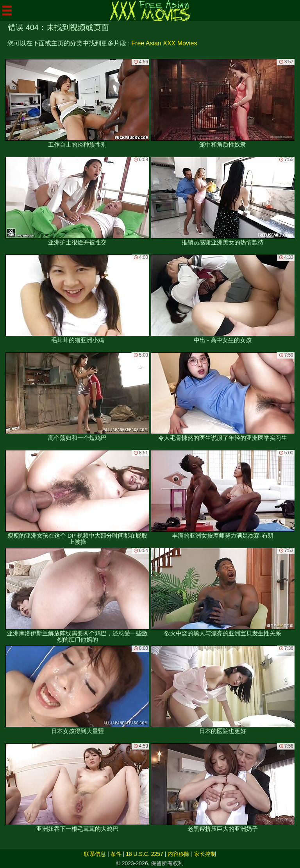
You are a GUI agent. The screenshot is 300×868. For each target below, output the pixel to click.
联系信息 (95, 854)
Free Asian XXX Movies (164, 43)
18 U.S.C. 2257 (145, 854)
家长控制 (205, 854)
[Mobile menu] (7, 11)
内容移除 (179, 854)
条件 (116, 854)
